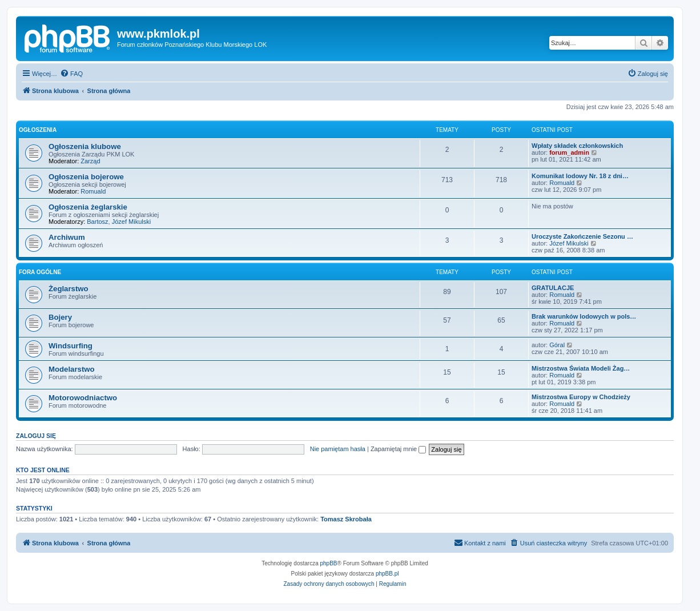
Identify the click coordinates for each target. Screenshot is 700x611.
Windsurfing (71, 346)
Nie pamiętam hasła (338, 449)
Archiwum (67, 237)
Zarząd (90, 161)
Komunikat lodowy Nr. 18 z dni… (580, 176)
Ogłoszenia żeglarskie (88, 207)
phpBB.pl (387, 574)
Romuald (93, 191)
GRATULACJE (553, 288)
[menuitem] (71, 74)
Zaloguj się (36, 436)
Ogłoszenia (38, 130)
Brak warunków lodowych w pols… (584, 316)
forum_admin (569, 152)
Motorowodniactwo (83, 398)
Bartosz (97, 222)
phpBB (329, 563)
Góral (557, 345)
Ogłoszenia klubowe (85, 146)
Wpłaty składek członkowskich (577, 146)
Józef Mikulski (131, 222)
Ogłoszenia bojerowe (86, 177)
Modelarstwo (72, 369)
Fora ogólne (40, 272)
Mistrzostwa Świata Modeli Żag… (581, 368)
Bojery (60, 317)
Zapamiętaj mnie (398, 449)
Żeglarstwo (69, 289)
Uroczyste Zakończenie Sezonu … (582, 236)
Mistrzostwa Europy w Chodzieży (581, 397)
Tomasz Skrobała (346, 519)
